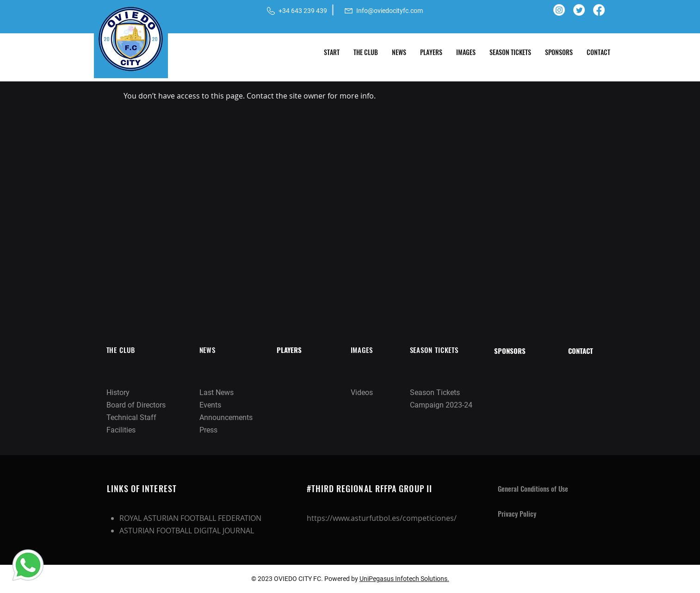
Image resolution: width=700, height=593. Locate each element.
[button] (366, 52)
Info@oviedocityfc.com (390, 11)
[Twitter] (579, 10)
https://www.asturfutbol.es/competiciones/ (382, 518)
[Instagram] (559, 10)
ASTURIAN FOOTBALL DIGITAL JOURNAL (187, 531)
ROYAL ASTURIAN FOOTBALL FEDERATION (190, 518)
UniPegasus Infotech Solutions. (404, 579)
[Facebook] (599, 10)
